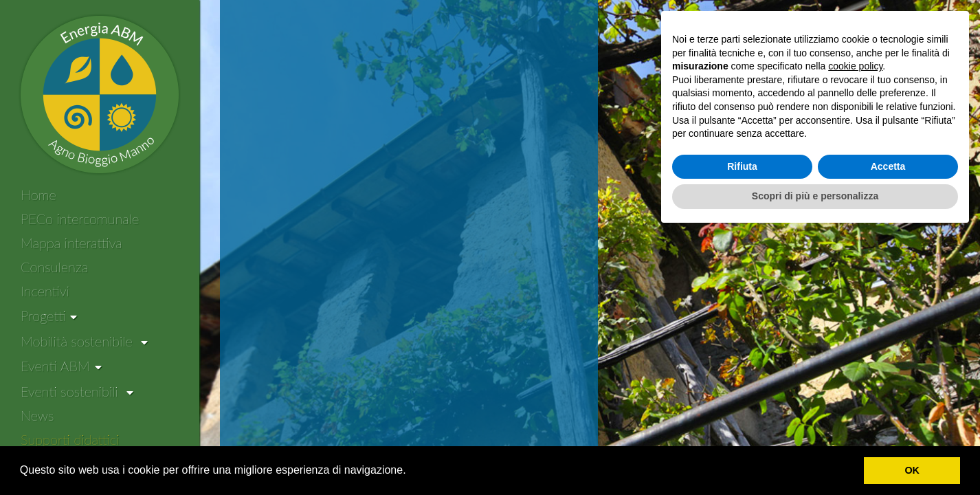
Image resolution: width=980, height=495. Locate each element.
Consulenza (54, 267)
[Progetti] (49, 316)
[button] (411, 472)
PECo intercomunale (80, 219)
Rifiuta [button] (742, 428)
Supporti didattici (70, 439)
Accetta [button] (888, 428)
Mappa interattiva (71, 243)
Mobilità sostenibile (84, 341)
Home (38, 195)
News (37, 415)
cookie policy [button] (855, 327)
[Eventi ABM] (61, 366)
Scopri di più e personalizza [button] (815, 457)
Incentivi (45, 291)
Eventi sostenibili (77, 391)
